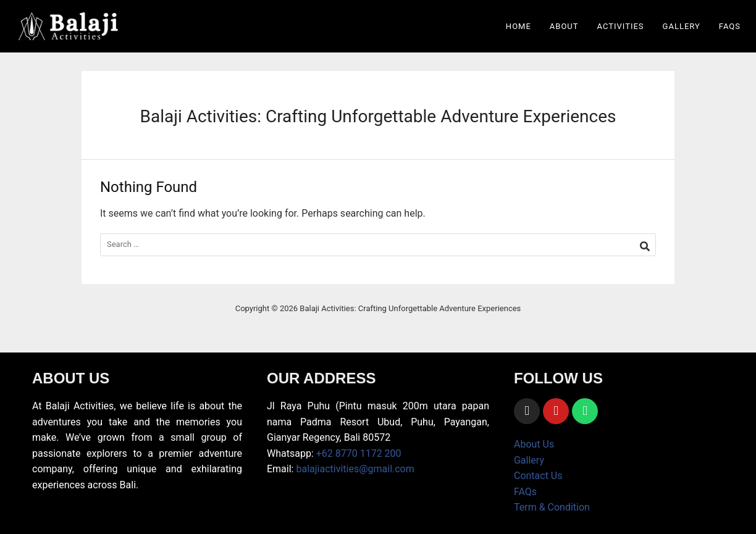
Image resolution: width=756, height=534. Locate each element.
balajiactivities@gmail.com (355, 469)
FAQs (730, 26)
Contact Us (538, 476)
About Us (534, 444)
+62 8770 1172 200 (359, 453)
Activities (621, 26)
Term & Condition (552, 507)
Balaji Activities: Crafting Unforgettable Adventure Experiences (378, 116)
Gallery (682, 26)
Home (519, 26)
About (564, 26)
